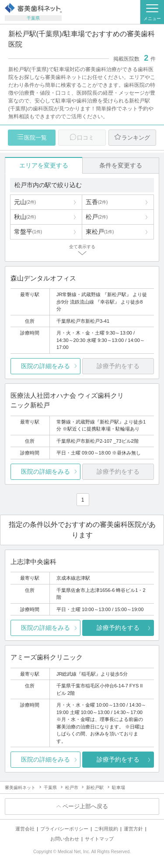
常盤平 (28, 232)
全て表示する (82, 247)
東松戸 (100, 232)
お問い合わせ (65, 839)
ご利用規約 (106, 829)
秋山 (25, 217)
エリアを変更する (44, 165)
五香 (97, 202)
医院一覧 (35, 138)
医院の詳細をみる (45, 366)
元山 (25, 202)
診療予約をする (118, 628)
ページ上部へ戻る (85, 806)
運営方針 (133, 829)
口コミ (85, 138)
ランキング (136, 138)
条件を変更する (121, 165)
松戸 (97, 217)
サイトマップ (99, 839)
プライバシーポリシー (64, 829)
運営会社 (25, 829)
